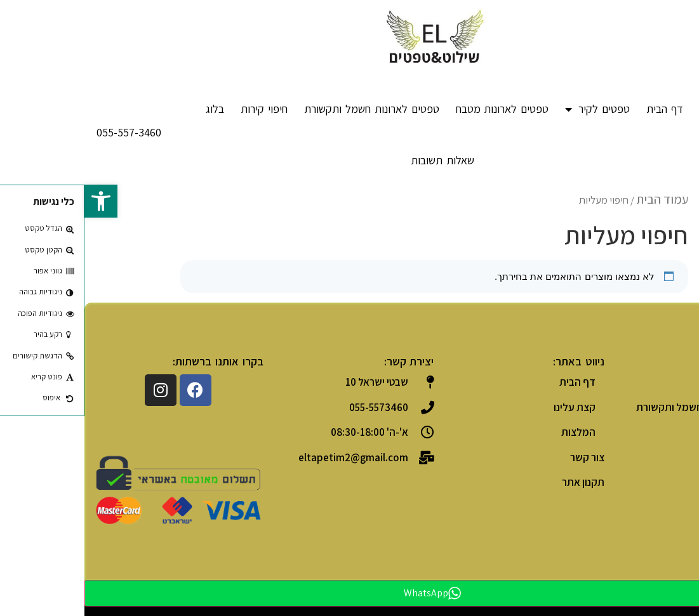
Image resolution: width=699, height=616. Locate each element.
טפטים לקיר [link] (513, 109)
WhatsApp (348, 593)
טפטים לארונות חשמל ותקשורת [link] (287, 109)
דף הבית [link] (580, 109)
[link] (17, 201)
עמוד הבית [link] (578, 199)
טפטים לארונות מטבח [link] (418, 109)
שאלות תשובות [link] (358, 160)
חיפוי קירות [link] (180, 109)
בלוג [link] (130, 109)
